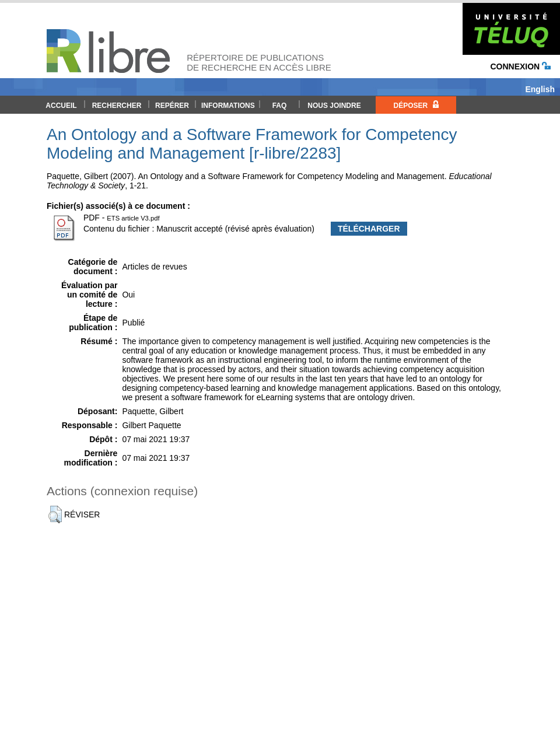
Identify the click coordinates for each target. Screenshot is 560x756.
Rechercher (117, 106)
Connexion (520, 66)
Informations (228, 106)
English (540, 89)
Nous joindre (334, 106)
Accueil (61, 106)
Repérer (172, 106)
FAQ (280, 106)
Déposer (416, 105)
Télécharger (369, 229)
